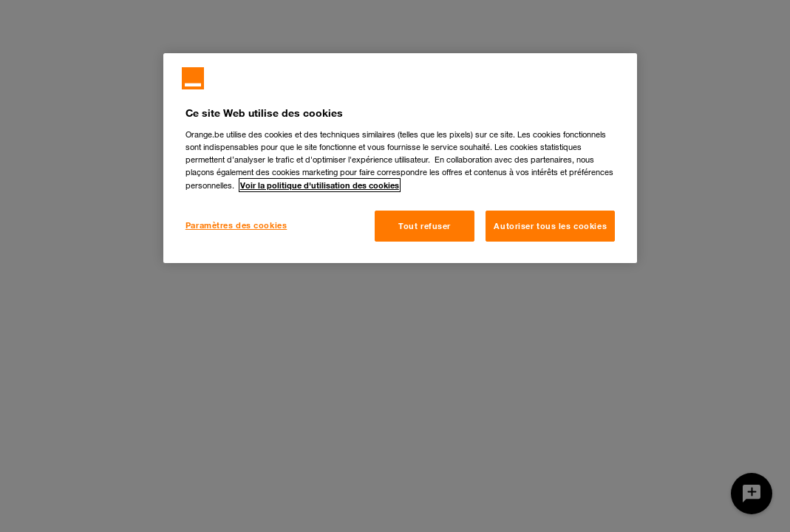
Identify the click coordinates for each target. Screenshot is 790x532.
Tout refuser (425, 226)
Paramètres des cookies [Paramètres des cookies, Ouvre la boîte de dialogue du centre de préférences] (236, 225)
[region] (400, 158)
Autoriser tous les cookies (550, 226)
